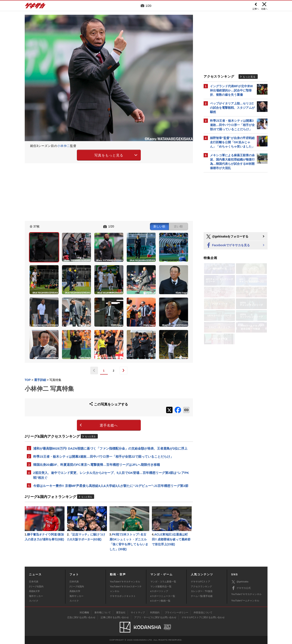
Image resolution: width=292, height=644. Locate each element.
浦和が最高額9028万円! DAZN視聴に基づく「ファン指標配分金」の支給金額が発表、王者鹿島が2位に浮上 (110, 448)
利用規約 (155, 612)
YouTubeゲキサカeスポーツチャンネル (126, 589)
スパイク (34, 601)
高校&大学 (34, 591)
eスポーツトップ (159, 591)
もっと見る (90, 436)
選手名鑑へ (109, 425)
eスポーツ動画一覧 (160, 601)
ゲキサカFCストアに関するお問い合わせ (203, 617)
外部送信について (203, 612)
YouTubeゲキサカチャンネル (125, 582)
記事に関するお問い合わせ (115, 617)
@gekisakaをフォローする (227, 237)
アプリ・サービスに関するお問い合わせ (155, 617)
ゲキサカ (35, 7)
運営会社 (121, 612)
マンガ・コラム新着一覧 (163, 582)
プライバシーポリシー (177, 612)
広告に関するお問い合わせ (81, 617)
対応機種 (84, 612)
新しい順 (159, 226)
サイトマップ (138, 612)
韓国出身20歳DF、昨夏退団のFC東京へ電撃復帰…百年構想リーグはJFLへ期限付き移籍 (97, 465)
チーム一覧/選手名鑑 (202, 596)
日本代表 (34, 582)
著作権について (103, 612)
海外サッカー (36, 596)
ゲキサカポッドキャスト (123, 596)
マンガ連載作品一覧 (161, 586)
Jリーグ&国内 (36, 586)
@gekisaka (240, 582)
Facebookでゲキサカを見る (228, 245)
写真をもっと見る (109, 155)
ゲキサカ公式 (241, 588)
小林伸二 (64, 146)
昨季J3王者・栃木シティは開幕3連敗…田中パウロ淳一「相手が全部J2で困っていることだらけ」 (103, 457)
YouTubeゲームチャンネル (245, 601)
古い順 (178, 226)
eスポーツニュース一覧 (163, 596)
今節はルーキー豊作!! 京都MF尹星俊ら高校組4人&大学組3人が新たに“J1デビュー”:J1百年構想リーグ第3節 (111, 486)
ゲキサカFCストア (201, 582)
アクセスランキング (201, 586)
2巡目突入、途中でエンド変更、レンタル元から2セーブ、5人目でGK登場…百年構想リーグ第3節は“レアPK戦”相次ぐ (111, 475)
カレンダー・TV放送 (202, 591)
